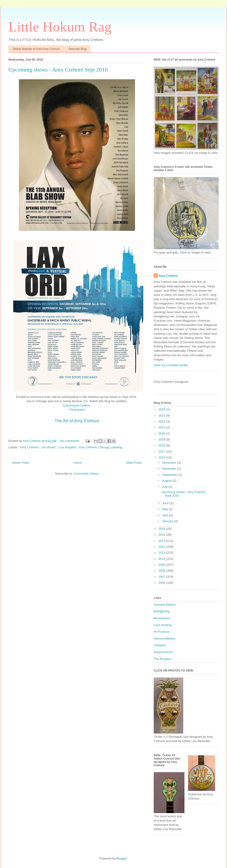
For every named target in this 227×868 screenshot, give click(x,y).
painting (117, 447)
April (166, 515)
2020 (162, 434)
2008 (162, 571)
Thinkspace (77, 410)
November (170, 469)
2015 (162, 529)
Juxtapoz (160, 645)
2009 (162, 565)
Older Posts (134, 463)
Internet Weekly (164, 639)
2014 (162, 535)
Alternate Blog (77, 49)
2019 (162, 439)
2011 (162, 553)
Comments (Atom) (86, 474)
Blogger (122, 858)
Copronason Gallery (77, 405)
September (170, 475)
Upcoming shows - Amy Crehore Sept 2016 (58, 70)
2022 (162, 421)
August (167, 481)
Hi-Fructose (162, 632)
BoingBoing (162, 611)
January (168, 521)
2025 (162, 409)
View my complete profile (171, 365)
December (170, 463)
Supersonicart (163, 652)
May (166, 509)
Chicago (104, 447)
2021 (162, 427)
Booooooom (162, 618)
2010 (162, 559)
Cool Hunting (163, 625)
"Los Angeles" (68, 447)
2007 (162, 577)
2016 (162, 457)
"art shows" (49, 447)
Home (78, 463)
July (165, 487)
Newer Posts (21, 463)
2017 (162, 452)
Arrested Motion (165, 605)
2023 (162, 416)
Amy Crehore (88, 447)
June (166, 503)
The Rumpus (162, 659)
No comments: (71, 441)
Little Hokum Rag (60, 27)
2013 (162, 541)
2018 (162, 445)
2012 (162, 547)
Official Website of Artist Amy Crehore (36, 49)
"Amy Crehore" (29, 447)
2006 (162, 583)
